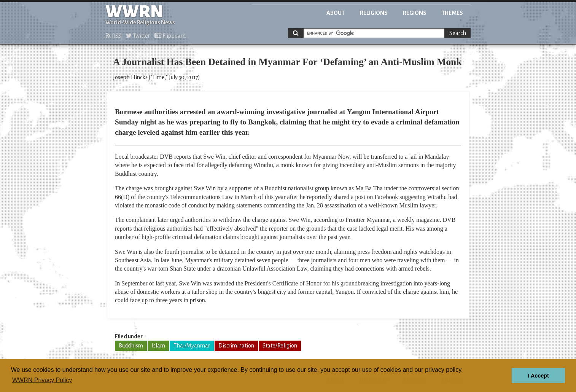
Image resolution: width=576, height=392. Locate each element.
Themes (452, 13)
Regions (415, 13)
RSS (114, 36)
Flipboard (170, 36)
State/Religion (280, 346)
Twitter (138, 36)
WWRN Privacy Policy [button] (42, 380)
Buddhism (131, 346)
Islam (158, 346)
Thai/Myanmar (192, 346)
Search (458, 33)
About (336, 13)
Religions (374, 13)
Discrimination (236, 346)
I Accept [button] (538, 376)
